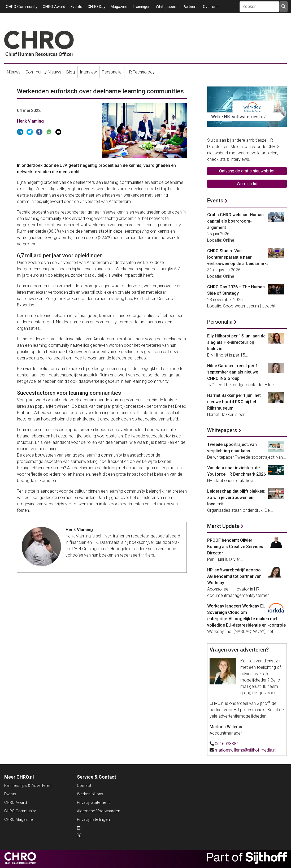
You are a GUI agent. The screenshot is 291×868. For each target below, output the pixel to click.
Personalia (112, 72)
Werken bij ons (90, 794)
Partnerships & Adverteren (28, 785)
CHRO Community (22, 7)
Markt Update (223, 526)
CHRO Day (96, 7)
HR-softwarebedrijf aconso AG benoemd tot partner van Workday (234, 576)
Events (76, 7)
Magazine (119, 7)
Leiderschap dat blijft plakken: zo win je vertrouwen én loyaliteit (236, 498)
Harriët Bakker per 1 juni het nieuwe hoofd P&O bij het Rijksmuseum (234, 402)
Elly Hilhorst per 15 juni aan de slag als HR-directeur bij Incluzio (236, 342)
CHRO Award (54, 7)
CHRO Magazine (19, 819)
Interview (88, 72)
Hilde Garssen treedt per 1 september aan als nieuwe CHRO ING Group (233, 372)
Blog (71, 72)
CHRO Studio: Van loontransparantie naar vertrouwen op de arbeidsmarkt (238, 257)
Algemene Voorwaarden (99, 811)
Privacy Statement (93, 802)
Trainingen (142, 7)
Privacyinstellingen (93, 819)
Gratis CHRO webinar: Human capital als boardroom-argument (235, 221)
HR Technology (141, 72)
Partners (190, 7)
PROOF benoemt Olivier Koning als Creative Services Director (235, 547)
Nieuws (14, 72)
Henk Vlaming (30, 121)
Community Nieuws (43, 72)
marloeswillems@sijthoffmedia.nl (246, 750)
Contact (84, 785)
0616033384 (227, 744)
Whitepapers (167, 7)
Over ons (211, 7)
